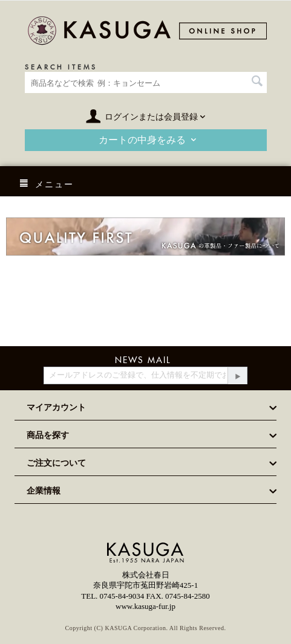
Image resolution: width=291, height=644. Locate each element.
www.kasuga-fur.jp (145, 606)
